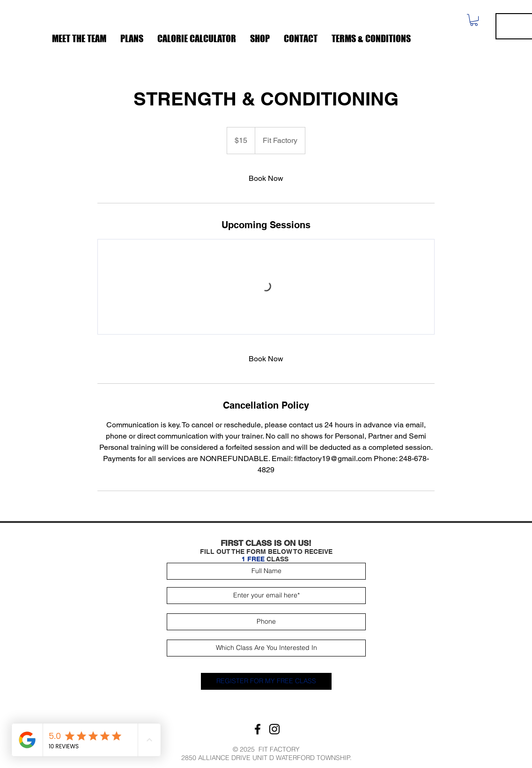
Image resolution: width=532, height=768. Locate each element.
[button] (474, 20)
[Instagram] (274, 729)
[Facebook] (258, 729)
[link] (266, 179)
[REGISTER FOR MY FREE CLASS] (266, 681)
